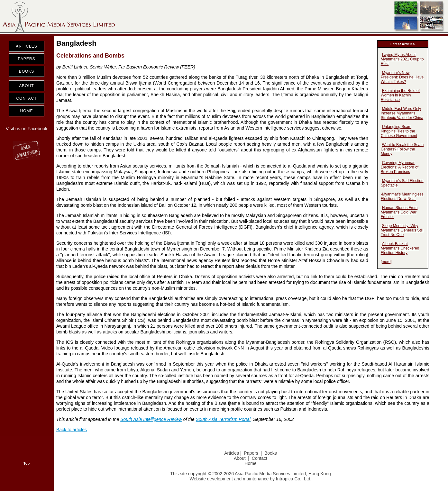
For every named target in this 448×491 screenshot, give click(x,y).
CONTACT (26, 98)
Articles (232, 453)
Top (27, 463)
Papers (251, 453)
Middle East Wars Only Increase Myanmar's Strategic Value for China (402, 113)
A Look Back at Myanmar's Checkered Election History (400, 248)
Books (271, 453)
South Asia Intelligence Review (151, 419)
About (240, 458)
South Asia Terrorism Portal (223, 419)
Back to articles (72, 430)
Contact (260, 458)
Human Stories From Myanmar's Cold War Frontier (399, 212)
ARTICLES (26, 46)
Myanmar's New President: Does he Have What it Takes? (402, 77)
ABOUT (26, 86)
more (386, 262)
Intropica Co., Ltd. (294, 479)
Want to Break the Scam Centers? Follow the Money (402, 149)
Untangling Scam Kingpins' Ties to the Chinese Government (399, 131)
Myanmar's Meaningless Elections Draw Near (402, 196)
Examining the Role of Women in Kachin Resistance (400, 95)
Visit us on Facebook (27, 129)
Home (250, 463)
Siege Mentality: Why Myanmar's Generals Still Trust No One (402, 230)
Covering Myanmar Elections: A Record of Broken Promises (400, 167)
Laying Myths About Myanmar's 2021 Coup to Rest (402, 59)
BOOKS (27, 71)
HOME (27, 111)
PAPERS (27, 59)
